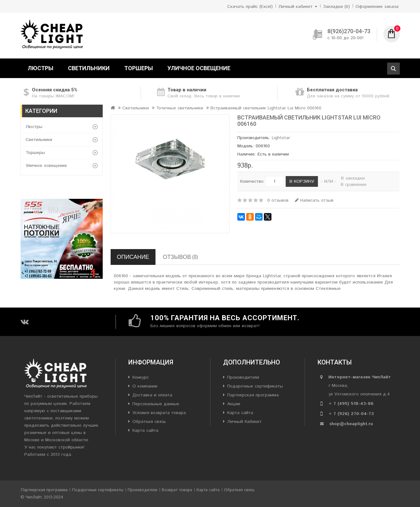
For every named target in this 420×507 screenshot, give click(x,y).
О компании (145, 386)
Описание (133, 257)
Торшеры (139, 68)
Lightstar (281, 138)
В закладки (353, 178)
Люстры (41, 68)
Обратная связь (149, 422)
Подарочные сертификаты (255, 386)
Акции (234, 404)
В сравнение (354, 185)
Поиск (393, 69)
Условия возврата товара (159, 413)
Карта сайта (145, 431)
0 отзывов (278, 200)
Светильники (89, 68)
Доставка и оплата (152, 395)
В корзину (302, 181)
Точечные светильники (180, 108)
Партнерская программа (253, 395)
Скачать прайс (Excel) (250, 7)
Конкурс (141, 377)
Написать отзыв (314, 200)
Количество (252, 181)
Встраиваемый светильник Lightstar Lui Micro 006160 (266, 108)
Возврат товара (177, 490)
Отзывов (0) (180, 257)
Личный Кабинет (244, 422)
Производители (243, 377)
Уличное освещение (199, 68)
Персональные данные (156, 404)
